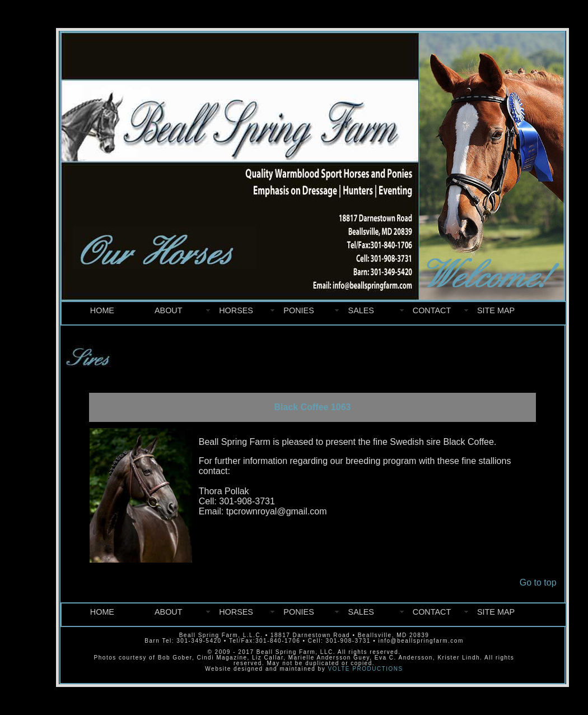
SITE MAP (496, 310)
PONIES (298, 310)
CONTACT (432, 310)
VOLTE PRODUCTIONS (365, 669)
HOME (102, 310)
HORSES (236, 310)
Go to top (538, 582)
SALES (361, 310)
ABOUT (169, 310)
